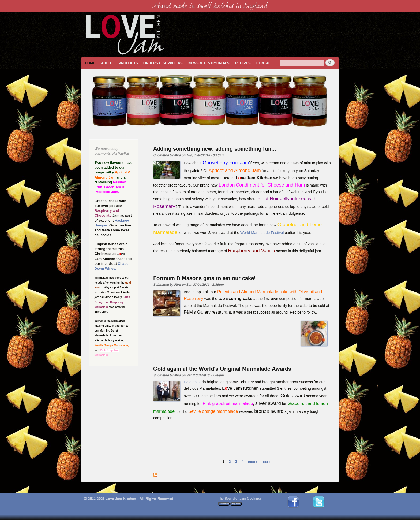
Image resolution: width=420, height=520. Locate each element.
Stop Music (236, 504)
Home (90, 63)
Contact (265, 63)
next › (253, 461)
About (107, 63)
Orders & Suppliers (163, 63)
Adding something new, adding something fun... (215, 148)
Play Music (224, 504)
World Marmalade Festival (262, 233)
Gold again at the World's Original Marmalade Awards (222, 369)
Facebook (295, 498)
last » (266, 461)
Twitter (321, 498)
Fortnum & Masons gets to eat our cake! (205, 278)
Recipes (243, 63)
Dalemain (192, 382)
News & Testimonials (209, 63)
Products (128, 63)
